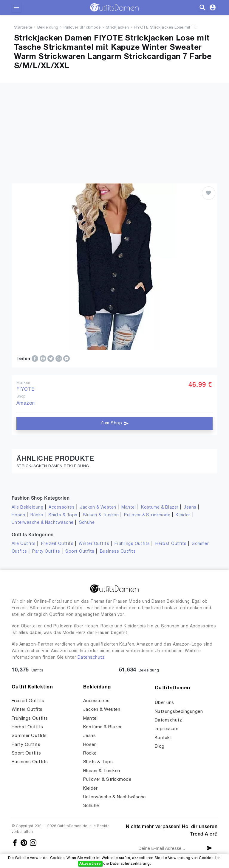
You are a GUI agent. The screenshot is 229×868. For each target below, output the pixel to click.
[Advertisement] (114, 124)
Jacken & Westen (98, 508)
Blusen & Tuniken (101, 515)
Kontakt (163, 738)
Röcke (37, 515)
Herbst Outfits (171, 544)
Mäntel (129, 508)
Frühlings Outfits (132, 544)
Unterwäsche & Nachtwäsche (43, 523)
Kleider (183, 515)
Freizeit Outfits (57, 544)
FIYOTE (25, 389)
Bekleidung (48, 28)
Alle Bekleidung (27, 508)
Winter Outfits (94, 544)
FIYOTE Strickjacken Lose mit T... (166, 28)
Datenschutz (91, 658)
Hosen (18, 515)
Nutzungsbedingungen (179, 712)
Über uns (164, 703)
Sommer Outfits (29, 736)
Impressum (167, 729)
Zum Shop (114, 423)
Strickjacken (117, 28)
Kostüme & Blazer (160, 508)
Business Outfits (118, 552)
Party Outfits (46, 552)
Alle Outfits (24, 544)
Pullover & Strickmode (147, 515)
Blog (160, 747)
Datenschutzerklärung (130, 864)
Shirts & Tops (63, 515)
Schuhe (87, 523)
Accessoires (62, 508)
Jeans (190, 508)
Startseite (23, 28)
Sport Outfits (80, 552)
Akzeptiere (90, 864)
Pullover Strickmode (82, 28)
